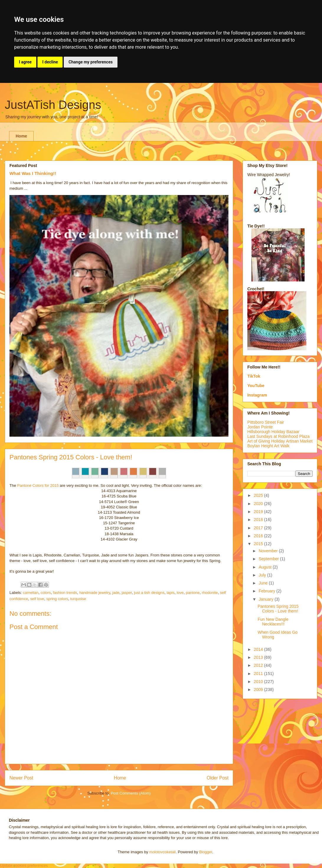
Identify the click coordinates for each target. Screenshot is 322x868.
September (269, 559)
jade (116, 593)
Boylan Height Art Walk (268, 446)
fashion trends (65, 593)
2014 (259, 649)
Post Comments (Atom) (131, 793)
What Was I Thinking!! (33, 173)
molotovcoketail (163, 852)
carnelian (31, 593)
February (267, 591)
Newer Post (21, 778)
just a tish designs (149, 593)
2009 (259, 690)
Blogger (206, 852)
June (264, 583)
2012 (259, 665)
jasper (127, 593)
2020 (259, 504)
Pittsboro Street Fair (266, 422)
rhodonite (210, 593)
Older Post (218, 778)
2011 (259, 674)
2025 (259, 495)
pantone (193, 593)
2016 (259, 536)
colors (46, 593)
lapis (170, 593)
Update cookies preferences (24, 865)
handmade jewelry (95, 593)
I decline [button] (50, 62)
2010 (259, 682)
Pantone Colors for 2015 (38, 485)
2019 (259, 512)
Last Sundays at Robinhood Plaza (278, 436)
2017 (259, 528)
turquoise (78, 599)
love (180, 593)
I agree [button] (25, 62)
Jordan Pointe (260, 427)
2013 (259, 657)
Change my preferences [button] (90, 62)
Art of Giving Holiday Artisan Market (280, 441)
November (269, 551)
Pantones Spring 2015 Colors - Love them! (278, 609)
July (263, 575)
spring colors (57, 599)
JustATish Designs (53, 105)
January (267, 599)
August (265, 567)
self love (37, 599)
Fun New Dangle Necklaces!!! (273, 622)
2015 (259, 544)
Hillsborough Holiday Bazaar (273, 432)
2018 (259, 520)
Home (21, 136)
